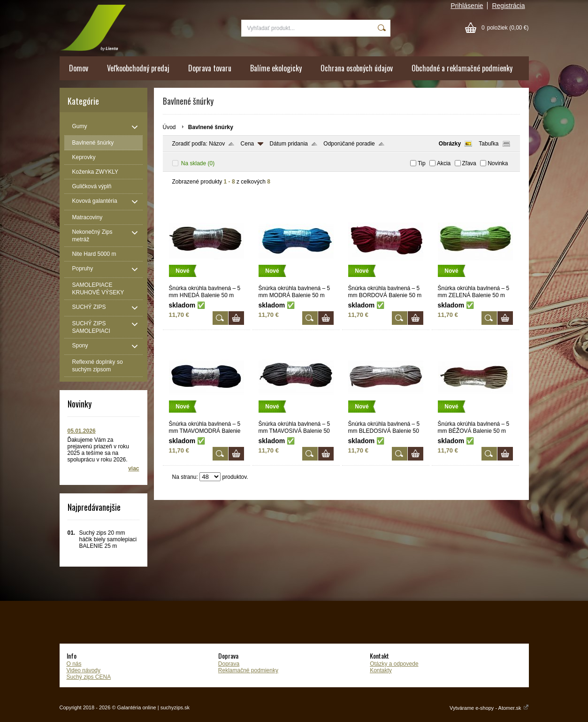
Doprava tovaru (210, 68)
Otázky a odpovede (394, 664)
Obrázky (450, 144)
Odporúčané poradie (349, 144)
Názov (217, 144)
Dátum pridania (289, 144)
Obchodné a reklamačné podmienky (462, 68)
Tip (421, 163)
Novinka (498, 163)
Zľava (469, 163)
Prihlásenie (467, 6)
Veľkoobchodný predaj (138, 68)
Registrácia (508, 6)
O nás (74, 664)
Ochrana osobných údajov (357, 68)
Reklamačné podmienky (248, 670)
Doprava (229, 664)
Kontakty (381, 670)
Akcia (444, 163)
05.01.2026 (82, 431)
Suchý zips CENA (89, 677)
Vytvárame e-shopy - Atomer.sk (489, 708)
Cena (248, 144)
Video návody (84, 670)
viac (134, 469)
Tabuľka (489, 144)
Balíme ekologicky (276, 68)
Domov (79, 68)
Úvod (169, 127)
